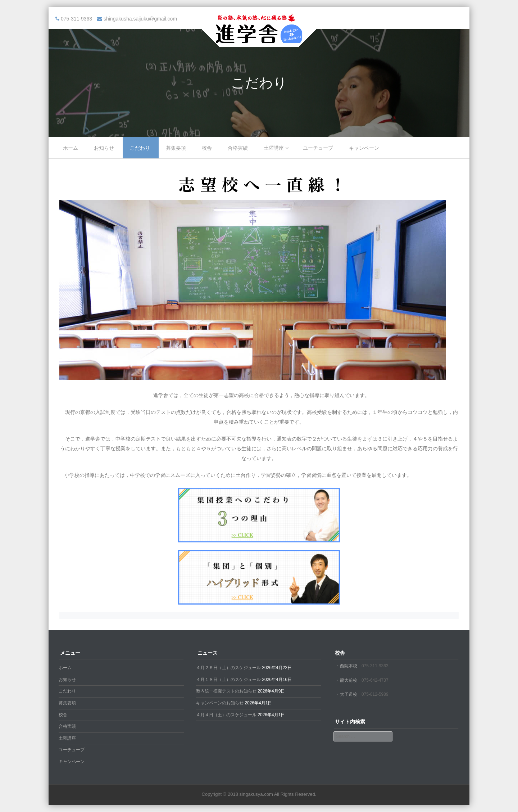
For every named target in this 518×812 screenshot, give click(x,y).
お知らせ (104, 148)
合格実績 (238, 148)
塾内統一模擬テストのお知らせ (226, 691)
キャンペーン (364, 148)
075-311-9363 (375, 666)
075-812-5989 (375, 694)
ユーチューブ (318, 148)
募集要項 (176, 148)
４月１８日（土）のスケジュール (228, 680)
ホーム (71, 148)
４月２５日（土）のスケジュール (228, 668)
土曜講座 (274, 148)
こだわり (140, 148)
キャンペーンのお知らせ (220, 703)
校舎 (207, 148)
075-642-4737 (375, 680)
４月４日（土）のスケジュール (226, 715)
